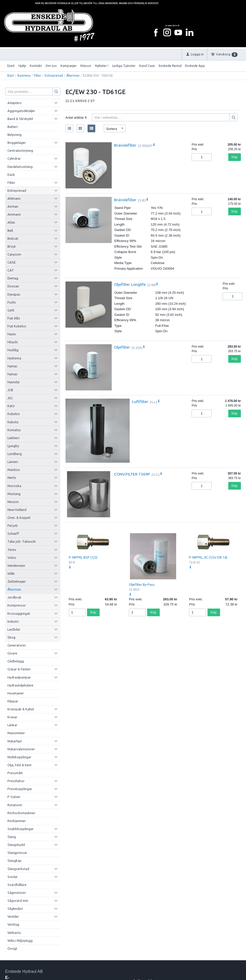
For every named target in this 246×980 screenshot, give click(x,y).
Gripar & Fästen (19, 669)
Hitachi (13, 342)
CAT (11, 270)
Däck (11, 175)
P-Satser (14, 797)
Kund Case (147, 66)
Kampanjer (69, 66)
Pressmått (15, 773)
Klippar (13, 701)
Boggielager (17, 143)
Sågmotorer (17, 893)
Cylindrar (14, 158)
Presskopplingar (20, 789)
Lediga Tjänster (124, 66)
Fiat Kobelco (17, 326)
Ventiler (13, 916)
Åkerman (73, 75)
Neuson (13, 502)
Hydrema (14, 358)
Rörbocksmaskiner (21, 813)
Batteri (13, 127)
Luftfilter (140, 401)
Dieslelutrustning (20, 167)
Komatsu (14, 430)
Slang (12, 837)
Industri (13, 621)
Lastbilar (14, 629)
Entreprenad (54, 75)
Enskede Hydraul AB (24, 971)
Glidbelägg (16, 661)
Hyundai (13, 382)
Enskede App (195, 66)
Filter (38, 75)
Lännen (13, 462)
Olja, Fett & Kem (20, 765)
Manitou (14, 470)
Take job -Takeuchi (22, 541)
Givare (12, 653)
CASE (12, 262)
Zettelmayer (17, 581)
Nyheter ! (102, 66)
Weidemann (16, 565)
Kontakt (36, 66)
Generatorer (17, 645)
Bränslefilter (125, 145)
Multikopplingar (19, 757)
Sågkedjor (15, 908)
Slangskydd (16, 845)
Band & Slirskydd (20, 119)
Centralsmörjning (20, 150)
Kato (11, 406)
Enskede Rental (170, 66)
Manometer (16, 733)
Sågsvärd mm (18, 901)
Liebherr (14, 438)
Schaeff (13, 533)
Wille (11, 573)
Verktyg (13, 924)
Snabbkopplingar (21, 829)
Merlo (12, 478)
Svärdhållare (17, 885)
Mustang (14, 494)
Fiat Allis (14, 318)
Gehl (11, 310)
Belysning (15, 135)
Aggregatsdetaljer (21, 111)
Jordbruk (14, 597)
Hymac (12, 366)
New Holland (17, 510)
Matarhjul (15, 741)
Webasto (14, 933)
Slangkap (15, 861)
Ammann (14, 214)
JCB (10, 390)
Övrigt (12, 948)
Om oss (51, 66)
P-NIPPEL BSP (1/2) (83, 557)
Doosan (13, 286)
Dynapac (14, 294)
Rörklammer (17, 821)
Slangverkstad (18, 869)
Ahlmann (14, 198)
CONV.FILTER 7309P (132, 474)
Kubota (13, 422)
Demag (13, 278)
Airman (13, 206)
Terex (12, 550)
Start (11, 66)
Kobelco (14, 414)
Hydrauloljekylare (20, 685)
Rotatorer (15, 805)
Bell (10, 230)
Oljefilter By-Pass (142, 584)
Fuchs (12, 302)
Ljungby (13, 446)
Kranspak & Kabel (21, 709)
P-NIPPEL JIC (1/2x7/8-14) (208, 557)
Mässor (86, 66)
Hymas (12, 374)
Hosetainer (16, 693)
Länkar (12, 725)
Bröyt (12, 246)
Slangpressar (17, 853)
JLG (10, 398)
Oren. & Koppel (19, 518)
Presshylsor (16, 781)
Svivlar (13, 877)
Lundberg (15, 454)
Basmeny (24, 75)
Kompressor (17, 605)
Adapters (15, 103)
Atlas (11, 222)
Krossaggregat (19, 613)
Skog (11, 637)
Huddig (13, 350)
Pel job (13, 526)
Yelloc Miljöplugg (20, 941)
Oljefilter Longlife (130, 284)
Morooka (14, 486)
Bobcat (13, 238)
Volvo (12, 558)
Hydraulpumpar (19, 677)
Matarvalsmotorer (21, 749)
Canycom (14, 254)
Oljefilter (122, 347)
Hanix (12, 334)
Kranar (12, 717)
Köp (235, 157)
